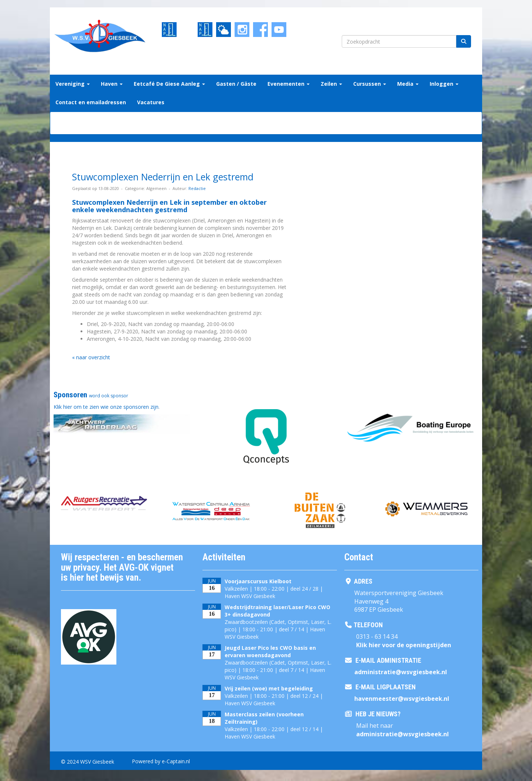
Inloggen (444, 84)
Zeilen (331, 84)
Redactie (197, 188)
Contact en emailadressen (91, 102)
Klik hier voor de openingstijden (404, 645)
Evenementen (289, 84)
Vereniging (73, 84)
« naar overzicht (91, 357)
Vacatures (151, 102)
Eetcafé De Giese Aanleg (169, 84)
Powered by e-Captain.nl (161, 761)
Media (408, 84)
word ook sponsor (109, 396)
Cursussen (370, 84)
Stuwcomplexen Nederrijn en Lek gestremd (163, 177)
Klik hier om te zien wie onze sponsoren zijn (106, 407)
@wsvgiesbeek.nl (401, 672)
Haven (112, 84)
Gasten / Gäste (236, 84)
